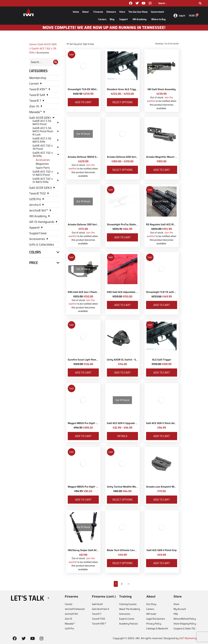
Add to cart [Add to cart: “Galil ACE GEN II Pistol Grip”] (162, 563)
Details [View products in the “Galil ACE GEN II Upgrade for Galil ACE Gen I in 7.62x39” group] (122, 436)
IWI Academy (140, 19)
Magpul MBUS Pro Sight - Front (86, 487)
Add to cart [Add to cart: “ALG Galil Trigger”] (162, 373)
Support (124, 19)
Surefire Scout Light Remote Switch (88, 360)
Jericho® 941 (71, 614)
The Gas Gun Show (138, 12)
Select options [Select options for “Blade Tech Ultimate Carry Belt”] (122, 563)
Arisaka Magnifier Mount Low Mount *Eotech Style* (175, 157)
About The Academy (130, 609)
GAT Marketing (188, 638)
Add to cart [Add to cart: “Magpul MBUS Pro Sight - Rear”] (83, 436)
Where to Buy (158, 19)
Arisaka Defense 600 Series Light (126, 157)
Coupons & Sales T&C (185, 628)
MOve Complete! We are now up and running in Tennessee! (104, 28)
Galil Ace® (97, 604)
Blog (113, 19)
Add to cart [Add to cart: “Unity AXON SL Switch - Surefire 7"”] (122, 373)
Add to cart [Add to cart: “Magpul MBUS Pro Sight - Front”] (83, 500)
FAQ (176, 614)
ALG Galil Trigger (162, 360)
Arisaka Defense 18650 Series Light (88, 157)
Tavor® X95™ (99, 624)
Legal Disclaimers (156, 619)
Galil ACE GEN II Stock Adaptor (163, 423)
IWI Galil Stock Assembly (162, 89)
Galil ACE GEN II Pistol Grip (162, 550)
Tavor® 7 (97, 614)
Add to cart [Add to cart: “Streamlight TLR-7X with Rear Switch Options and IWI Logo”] (162, 305)
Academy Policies (128, 624)
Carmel (69, 604)
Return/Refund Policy (185, 619)
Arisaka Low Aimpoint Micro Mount (166, 487)
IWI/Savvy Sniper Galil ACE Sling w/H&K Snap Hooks (98, 550)
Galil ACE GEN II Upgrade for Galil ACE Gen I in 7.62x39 (138, 423)
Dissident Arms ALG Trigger (123, 89)
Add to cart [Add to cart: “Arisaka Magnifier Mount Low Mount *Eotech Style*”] (162, 170)
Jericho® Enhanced (75, 609)
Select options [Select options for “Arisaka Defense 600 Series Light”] (122, 170)
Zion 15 (68, 619)
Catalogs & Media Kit (157, 628)
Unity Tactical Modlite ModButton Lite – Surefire (134, 487)
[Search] (200, 3)
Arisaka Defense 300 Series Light (87, 225)
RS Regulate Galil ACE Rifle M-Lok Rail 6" (169, 225)
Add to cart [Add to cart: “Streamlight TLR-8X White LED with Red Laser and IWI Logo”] (83, 102)
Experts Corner (127, 619)
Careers (102, 19)
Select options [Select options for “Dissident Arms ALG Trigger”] (122, 102)
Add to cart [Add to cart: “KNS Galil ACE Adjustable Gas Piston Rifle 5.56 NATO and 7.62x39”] (122, 305)
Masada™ (70, 624)
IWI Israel (151, 614)
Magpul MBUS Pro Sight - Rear (85, 423)
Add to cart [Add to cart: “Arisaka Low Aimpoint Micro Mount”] (162, 500)
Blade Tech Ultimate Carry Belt (124, 550)
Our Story (151, 604)
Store (122, 12)
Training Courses (128, 604)
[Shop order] (80, 44)
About (86, 12)
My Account (180, 609)
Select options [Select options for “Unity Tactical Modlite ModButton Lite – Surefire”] (122, 500)
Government (158, 12)
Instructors (125, 614)
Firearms (98, 12)
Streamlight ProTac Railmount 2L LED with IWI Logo (136, 225)
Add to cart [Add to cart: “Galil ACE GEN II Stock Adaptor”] (162, 436)
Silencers (111, 12)
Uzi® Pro (69, 628)
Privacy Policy (154, 624)
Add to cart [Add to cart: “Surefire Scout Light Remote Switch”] (83, 373)
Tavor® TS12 (98, 619)
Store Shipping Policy (185, 624)
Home (76, 12)
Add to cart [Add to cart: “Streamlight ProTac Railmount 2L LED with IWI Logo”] (122, 237)
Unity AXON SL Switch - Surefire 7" (127, 360)
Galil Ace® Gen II (101, 609)
